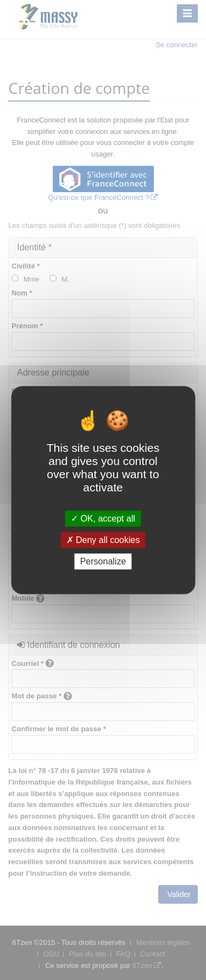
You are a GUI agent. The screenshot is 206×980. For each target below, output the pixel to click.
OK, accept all (103, 519)
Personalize (103, 561)
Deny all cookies (103, 540)
